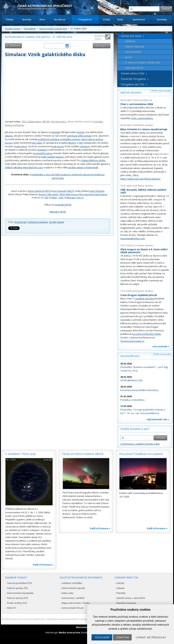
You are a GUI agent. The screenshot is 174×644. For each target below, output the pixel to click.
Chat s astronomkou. (142, 118)
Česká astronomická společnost (27, 619)
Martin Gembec (146, 125)
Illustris (72, 143)
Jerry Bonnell (60, 191)
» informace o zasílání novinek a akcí (140, 444)
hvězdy (81, 132)
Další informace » (43, 565)
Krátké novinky (131, 93)
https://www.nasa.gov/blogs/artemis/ (140, 179)
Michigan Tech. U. (75, 198)
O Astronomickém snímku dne (143, 63)
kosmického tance (43, 153)
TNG (81, 143)
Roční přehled (133, 52)
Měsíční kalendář (135, 47)
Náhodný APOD (58, 212)
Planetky (121, 593)
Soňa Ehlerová (145, 100)
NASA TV (11, 608)
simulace (85, 146)
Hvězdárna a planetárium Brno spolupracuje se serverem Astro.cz (82, 619)
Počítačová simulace (38, 222)
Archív (129, 57)
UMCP (70, 191)
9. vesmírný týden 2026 (20, 454)
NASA (54, 198)
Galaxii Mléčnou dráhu (93, 160)
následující (100, 46)
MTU (48, 191)
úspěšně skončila (144, 299)
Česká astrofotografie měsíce (83, 454)
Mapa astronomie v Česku (76, 603)
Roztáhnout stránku (100, 37)
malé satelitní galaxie (52, 157)
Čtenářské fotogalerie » (135, 79)
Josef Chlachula (97, 191)
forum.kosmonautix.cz (132, 341)
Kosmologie (21, 222)
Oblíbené (130, 41)
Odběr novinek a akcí (135, 429)
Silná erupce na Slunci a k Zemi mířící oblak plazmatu (144, 251)
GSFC (61, 198)
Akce (42, 19)
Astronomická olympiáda (20, 593)
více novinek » (161, 346)
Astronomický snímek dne (53, 29)
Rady (120, 19)
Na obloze (60, 19)
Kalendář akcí (130, 356)
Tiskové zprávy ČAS (17, 588)
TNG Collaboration (31, 122)
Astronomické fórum (72, 608)
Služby (107, 19)
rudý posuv (21, 146)
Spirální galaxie (57, 222)
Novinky (27, 19)
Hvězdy (120, 583)
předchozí (15, 46)
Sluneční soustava (126, 603)
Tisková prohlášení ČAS (19, 583)
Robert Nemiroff (36, 191)
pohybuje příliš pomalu (79, 136)
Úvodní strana (13, 29)
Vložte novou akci (162, 354)
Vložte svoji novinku (161, 91)
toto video (37, 143)
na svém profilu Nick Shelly (146, 334)
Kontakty (162, 19)
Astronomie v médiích (73, 598)
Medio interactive (69, 632)
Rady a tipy (68, 593)
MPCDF (46, 122)
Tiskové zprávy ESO (18, 598)
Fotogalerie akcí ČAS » (134, 84)
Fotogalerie (85, 19)
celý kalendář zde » (158, 419)
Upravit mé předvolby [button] (151, 637)
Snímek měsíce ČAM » (134, 73)
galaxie (9, 136)
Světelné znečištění (72, 583)
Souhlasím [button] (102, 637)
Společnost (139, 19)
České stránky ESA (17, 603)
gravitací (42, 150)
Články (10, 19)
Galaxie (120, 588)
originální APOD (63, 205)
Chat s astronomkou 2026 (137, 104)
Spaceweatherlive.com (133, 238)
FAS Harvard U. (59, 122)
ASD (46, 198)
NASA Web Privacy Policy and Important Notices (83, 194)
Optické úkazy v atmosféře (131, 598)
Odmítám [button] (123, 637)
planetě (56, 132)
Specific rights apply (48, 194)
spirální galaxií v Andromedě (83, 167)
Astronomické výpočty (73, 588)
